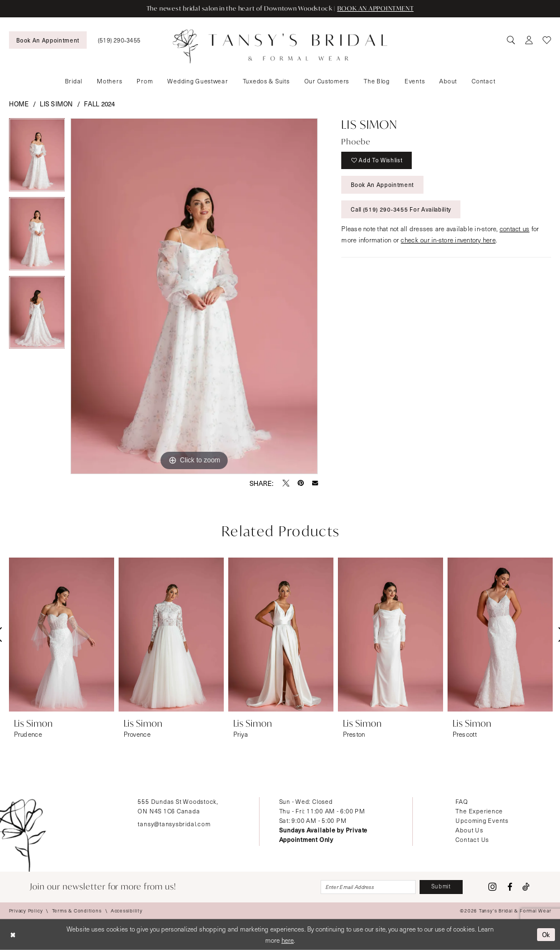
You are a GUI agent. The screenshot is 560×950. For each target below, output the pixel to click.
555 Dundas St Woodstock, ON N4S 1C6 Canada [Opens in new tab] (178, 806)
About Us (469, 830)
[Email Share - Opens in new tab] (315, 483)
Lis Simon (56, 104)
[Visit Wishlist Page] (547, 40)
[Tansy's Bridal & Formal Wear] (280, 46)
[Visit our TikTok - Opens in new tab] (526, 887)
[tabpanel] (37, 158)
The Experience (479, 811)
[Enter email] (368, 887)
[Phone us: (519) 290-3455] (119, 40)
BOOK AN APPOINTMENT (376, 8)
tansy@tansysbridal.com (174, 824)
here (288, 940)
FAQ (462, 801)
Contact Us (472, 839)
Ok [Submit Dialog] (547, 934)
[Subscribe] (441, 887)
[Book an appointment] (48, 40)
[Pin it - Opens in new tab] (301, 483)
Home (19, 104)
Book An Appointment (382, 185)
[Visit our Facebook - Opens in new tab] (510, 887)
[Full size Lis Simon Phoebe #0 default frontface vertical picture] (194, 296)
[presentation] (62, 635)
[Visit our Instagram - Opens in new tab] (493, 887)
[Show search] (511, 40)
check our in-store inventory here (448, 240)
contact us (515, 229)
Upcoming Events (482, 820)
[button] (529, 40)
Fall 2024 (99, 104)
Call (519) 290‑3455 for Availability (401, 209)
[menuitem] (48, 40)
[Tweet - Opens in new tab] (286, 483)
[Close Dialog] (13, 935)
